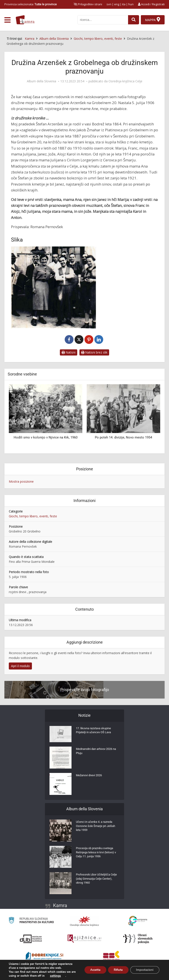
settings (61, 976)
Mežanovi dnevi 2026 (90, 776)
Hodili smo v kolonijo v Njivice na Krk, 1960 (46, 437)
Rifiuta (115, 968)
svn (109, 4)
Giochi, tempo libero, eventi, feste (33, 516)
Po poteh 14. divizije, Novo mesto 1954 (123, 437)
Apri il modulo (20, 666)
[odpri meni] (7, 20)
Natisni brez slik (94, 352)
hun (131, 4)
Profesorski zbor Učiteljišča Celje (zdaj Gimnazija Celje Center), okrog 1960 (94, 880)
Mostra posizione (21, 481)
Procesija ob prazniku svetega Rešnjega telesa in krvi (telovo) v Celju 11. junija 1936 (98, 854)
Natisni (69, 352)
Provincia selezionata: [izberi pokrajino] (31, 4)
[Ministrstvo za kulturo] (31, 921)
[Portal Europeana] (138, 921)
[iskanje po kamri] (102, 20)
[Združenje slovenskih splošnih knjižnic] (84, 939)
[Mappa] (153, 20)
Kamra (60, 905)
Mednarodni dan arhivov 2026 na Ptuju (96, 752)
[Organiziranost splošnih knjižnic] (84, 921)
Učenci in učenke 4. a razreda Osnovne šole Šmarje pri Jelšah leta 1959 (97, 827)
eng (117, 4)
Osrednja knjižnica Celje (125, 81)
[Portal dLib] (31, 939)
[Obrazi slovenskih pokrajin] (138, 939)
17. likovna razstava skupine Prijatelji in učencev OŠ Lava (95, 731)
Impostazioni (144, 968)
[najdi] (133, 20)
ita (124, 4)
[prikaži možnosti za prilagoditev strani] (88, 4)
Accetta (89, 968)
